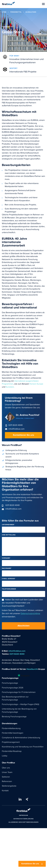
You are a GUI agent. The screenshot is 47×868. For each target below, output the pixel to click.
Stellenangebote (9, 786)
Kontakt (5, 791)
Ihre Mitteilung (9, 535)
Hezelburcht (32, 669)
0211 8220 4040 (16, 425)
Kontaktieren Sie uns (23, 435)
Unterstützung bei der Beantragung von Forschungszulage (19, 710)
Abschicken (23, 626)
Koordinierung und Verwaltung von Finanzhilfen (23, 747)
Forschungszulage (10, 683)
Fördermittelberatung (11, 729)
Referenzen (7, 781)
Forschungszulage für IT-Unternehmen (19, 692)
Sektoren (6, 777)
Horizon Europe (36, 384)
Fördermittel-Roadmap (12, 751)
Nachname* (7, 568)
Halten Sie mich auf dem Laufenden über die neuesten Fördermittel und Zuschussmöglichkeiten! (22, 603)
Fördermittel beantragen (13, 733)
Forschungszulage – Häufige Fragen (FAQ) (20, 704)
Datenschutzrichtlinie (30, 614)
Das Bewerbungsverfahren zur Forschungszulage (15, 698)
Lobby (5, 756)
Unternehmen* (8, 525)
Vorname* (6, 558)
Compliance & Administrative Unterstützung (21, 738)
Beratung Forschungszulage (14, 717)
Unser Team (7, 772)
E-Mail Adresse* (9, 579)
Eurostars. (10, 387)
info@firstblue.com (16, 429)
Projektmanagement (11, 742)
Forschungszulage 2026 (13, 688)
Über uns (6, 768)
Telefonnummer (9, 589)
